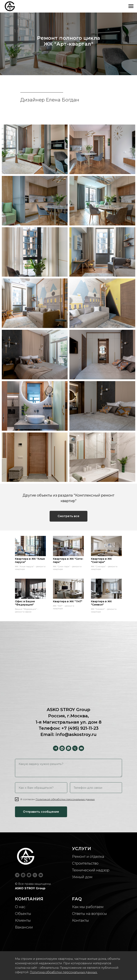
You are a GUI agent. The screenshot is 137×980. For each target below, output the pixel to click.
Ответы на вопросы (89, 914)
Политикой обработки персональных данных (65, 799)
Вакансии (24, 927)
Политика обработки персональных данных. (64, 972)
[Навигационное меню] (131, 6)
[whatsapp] (68, 748)
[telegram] (56, 748)
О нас (20, 907)
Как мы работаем (88, 907)
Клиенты (23, 920)
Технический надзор (91, 870)
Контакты (80, 920)
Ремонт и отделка (88, 857)
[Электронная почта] (81, 748)
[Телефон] (75, 748)
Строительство (85, 863)
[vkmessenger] (62, 748)
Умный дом (82, 877)
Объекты (23, 914)
